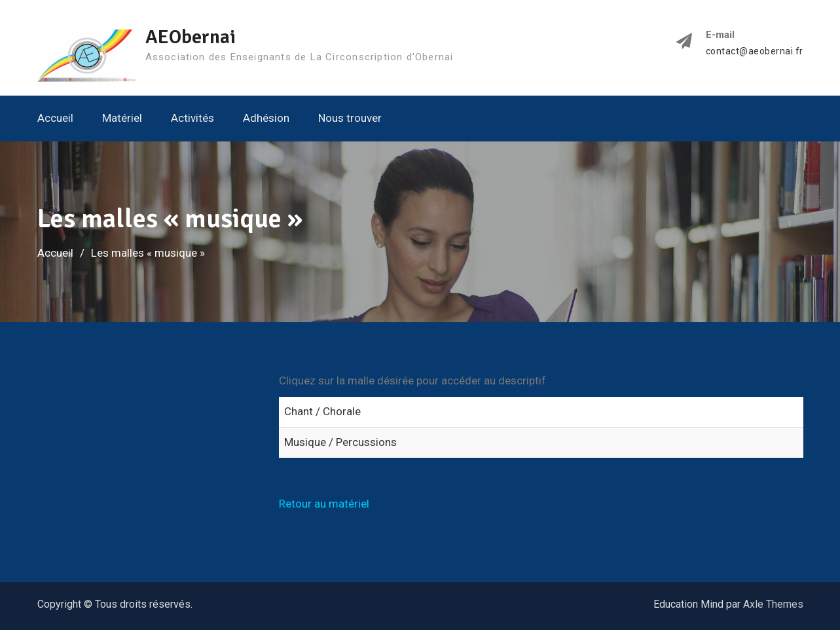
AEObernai (191, 37)
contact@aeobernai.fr (755, 51)
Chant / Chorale (322, 411)
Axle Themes (773, 604)
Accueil (55, 118)
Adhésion (266, 118)
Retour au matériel (324, 504)
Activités (192, 118)
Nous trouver (350, 118)
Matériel (122, 118)
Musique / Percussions (340, 442)
